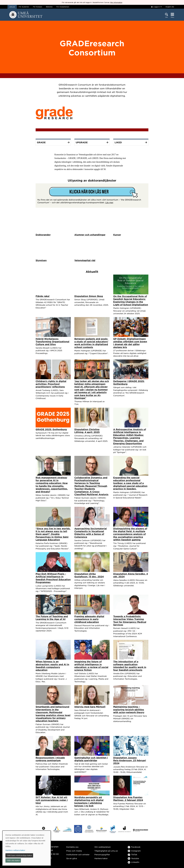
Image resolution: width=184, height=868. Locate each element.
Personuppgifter (102, 855)
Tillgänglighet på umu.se (106, 851)
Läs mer (109, 202)
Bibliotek (49, 7)
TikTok (132, 855)
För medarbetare (63, 7)
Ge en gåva (72, 858)
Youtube (133, 858)
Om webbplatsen (103, 847)
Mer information (116, 2)
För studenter (24, 7)
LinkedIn (134, 862)
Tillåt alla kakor (13, 860)
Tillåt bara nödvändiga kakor (19, 855)
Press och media (74, 851)
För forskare (38, 7)
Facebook (134, 847)
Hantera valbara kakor (15, 850)
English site (170, 7)
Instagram (134, 851)
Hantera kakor (101, 858)
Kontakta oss (72, 847)
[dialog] (27, 848)
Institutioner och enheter (78, 855)
